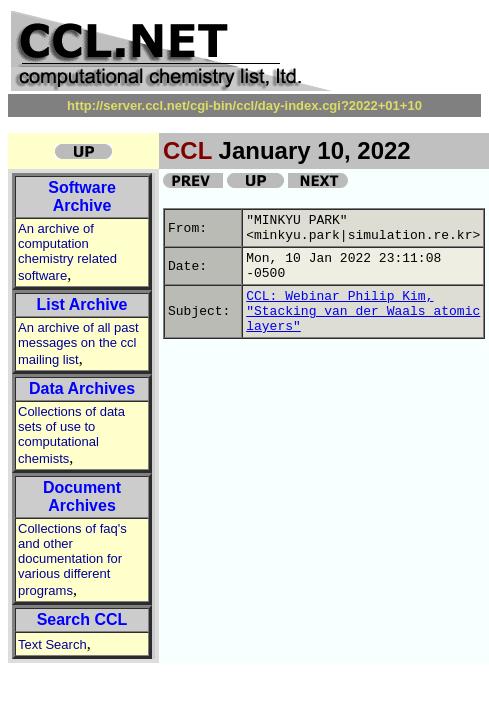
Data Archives (82, 388)
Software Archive (82, 196)
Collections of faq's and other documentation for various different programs (72, 559)
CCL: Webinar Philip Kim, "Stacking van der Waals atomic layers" (363, 311)
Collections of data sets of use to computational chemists (71, 435)
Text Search (52, 644)
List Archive (82, 304)
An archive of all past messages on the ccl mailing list (78, 343)
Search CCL (82, 619)
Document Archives (82, 496)
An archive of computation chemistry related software (67, 252)
